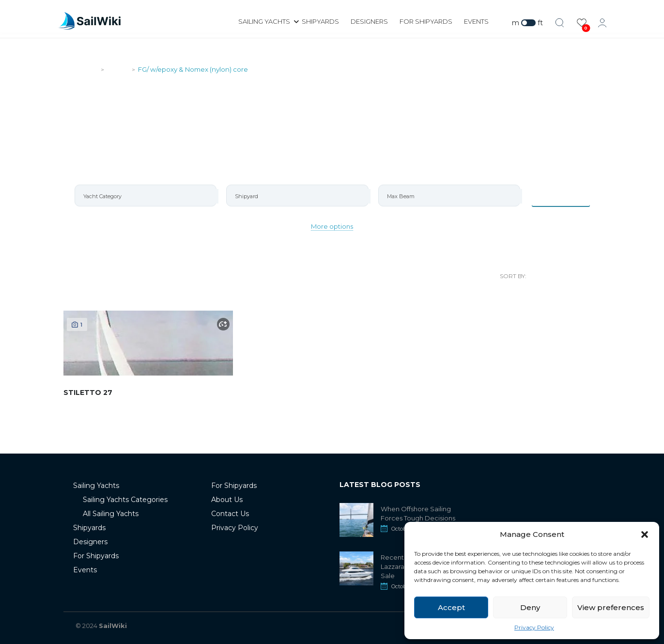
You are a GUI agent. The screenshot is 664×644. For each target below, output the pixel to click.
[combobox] (146, 196)
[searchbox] (150, 196)
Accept (451, 607)
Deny (530, 607)
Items (561, 195)
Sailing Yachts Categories (125, 500)
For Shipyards (426, 21)
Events (476, 21)
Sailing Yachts (264, 21)
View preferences (611, 607)
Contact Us (230, 514)
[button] (645, 534)
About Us (227, 500)
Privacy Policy (534, 627)
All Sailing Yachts (111, 514)
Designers (369, 21)
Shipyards (320, 21)
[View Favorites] (582, 23)
